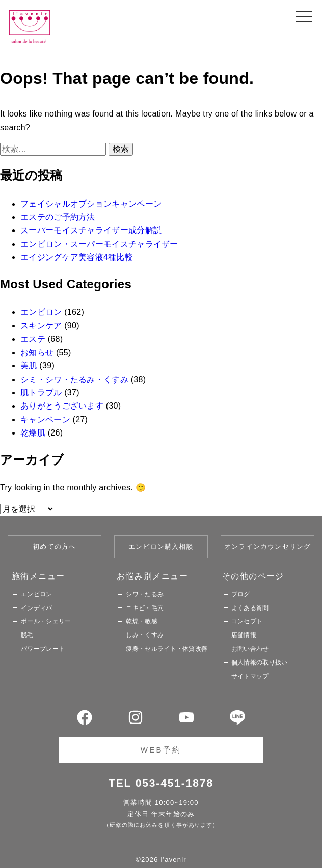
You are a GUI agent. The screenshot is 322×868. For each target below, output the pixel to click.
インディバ (37, 608)
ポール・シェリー (46, 621)
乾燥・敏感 (142, 621)
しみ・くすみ (145, 635)
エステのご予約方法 (58, 217)
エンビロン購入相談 (161, 547)
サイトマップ (250, 676)
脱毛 (27, 635)
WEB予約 (161, 750)
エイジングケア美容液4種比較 (77, 257)
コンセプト (247, 621)
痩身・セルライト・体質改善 (167, 649)
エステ (33, 339)
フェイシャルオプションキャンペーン (91, 204)
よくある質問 (250, 608)
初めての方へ (54, 547)
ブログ (241, 594)
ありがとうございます (62, 406)
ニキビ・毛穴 (145, 608)
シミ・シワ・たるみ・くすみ (74, 379)
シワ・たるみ (145, 594)
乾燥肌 (33, 433)
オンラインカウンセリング (267, 547)
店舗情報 (244, 635)
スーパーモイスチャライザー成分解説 (91, 230)
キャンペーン (45, 419)
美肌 (29, 366)
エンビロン (41, 312)
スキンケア (41, 325)
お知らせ (37, 352)
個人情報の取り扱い (260, 662)
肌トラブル (41, 393)
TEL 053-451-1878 (161, 783)
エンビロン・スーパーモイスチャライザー (99, 244)
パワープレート (43, 649)
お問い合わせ (250, 649)
